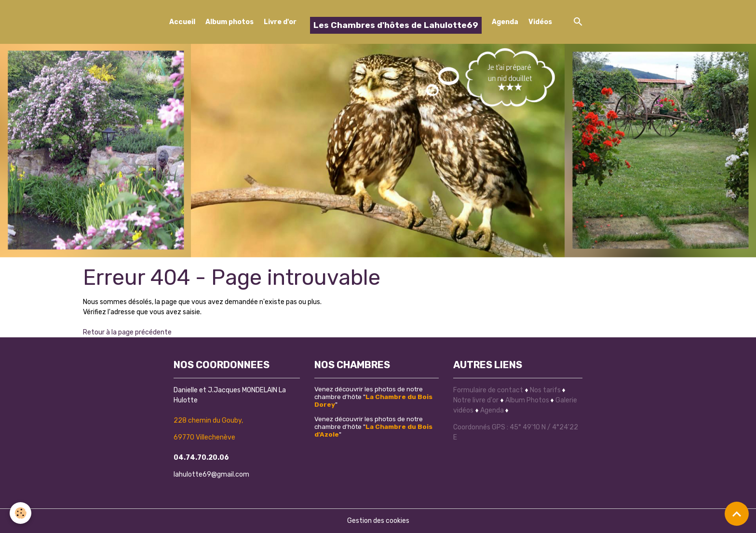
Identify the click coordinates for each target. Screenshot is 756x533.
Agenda (505, 22)
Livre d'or (280, 22)
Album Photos (527, 400)
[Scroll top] (737, 514)
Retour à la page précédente (127, 332)
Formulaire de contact (488, 390)
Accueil (182, 22)
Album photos (229, 22)
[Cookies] (20, 513)
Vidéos (540, 22)
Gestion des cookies (378, 521)
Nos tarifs (545, 390)
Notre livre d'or (477, 400)
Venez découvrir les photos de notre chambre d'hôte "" (373, 397)
